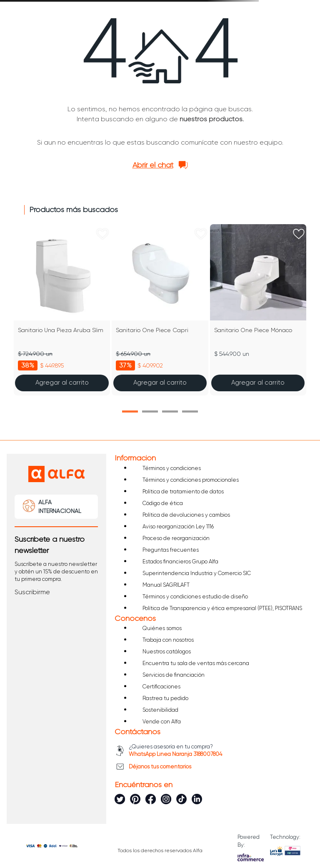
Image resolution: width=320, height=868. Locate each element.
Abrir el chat (153, 165)
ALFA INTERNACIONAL (60, 507)
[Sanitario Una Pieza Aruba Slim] (62, 310)
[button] (130, 411)
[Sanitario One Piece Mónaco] (258, 310)
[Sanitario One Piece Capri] (160, 310)
